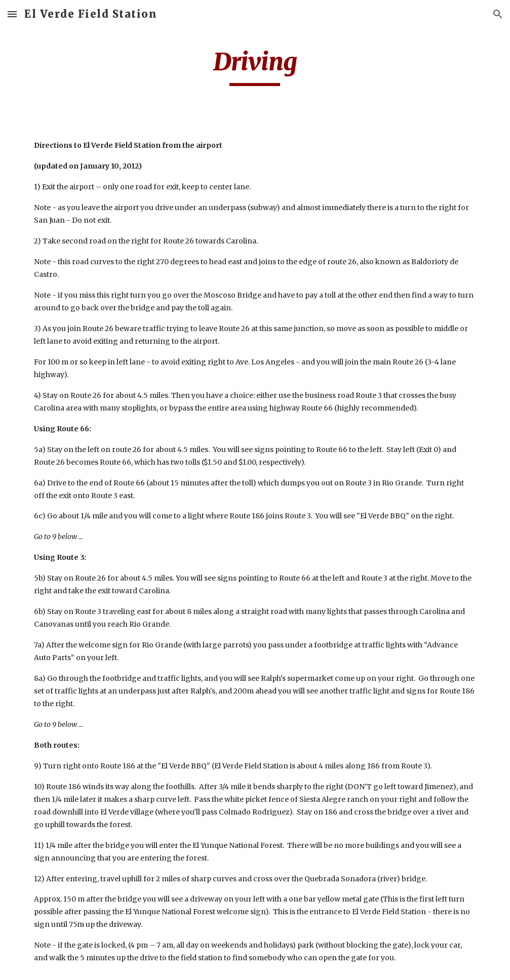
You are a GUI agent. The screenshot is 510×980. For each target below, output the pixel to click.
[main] (255, 66)
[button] (12, 14)
